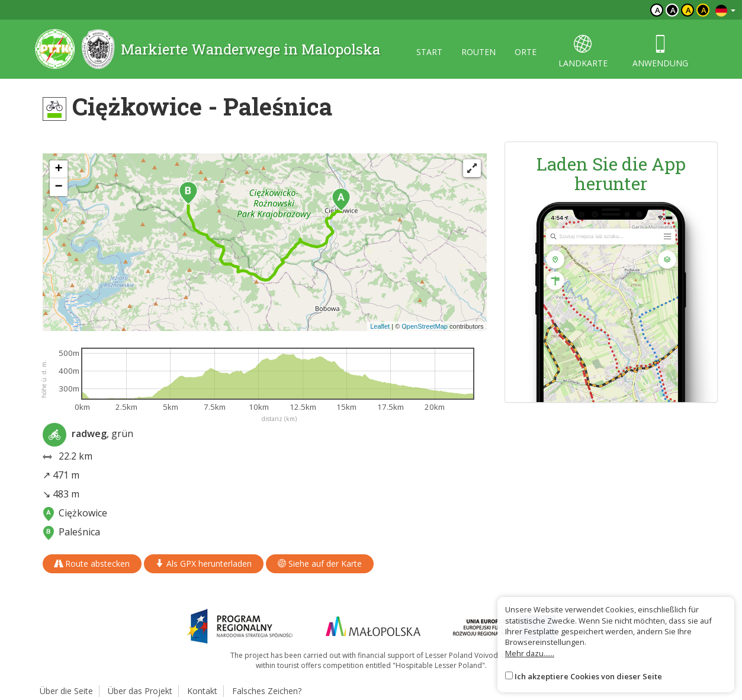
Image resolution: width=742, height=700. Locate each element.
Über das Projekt (140, 691)
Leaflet (380, 326)
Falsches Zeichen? (267, 691)
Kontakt (202, 691)
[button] (341, 200)
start (429, 52)
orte (526, 52)
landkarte (583, 52)
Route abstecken (92, 563)
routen (478, 52)
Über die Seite (66, 691)
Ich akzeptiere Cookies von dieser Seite (588, 676)
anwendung (660, 52)
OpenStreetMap (425, 326)
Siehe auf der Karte (320, 563)
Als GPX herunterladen (204, 563)
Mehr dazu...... (530, 653)
